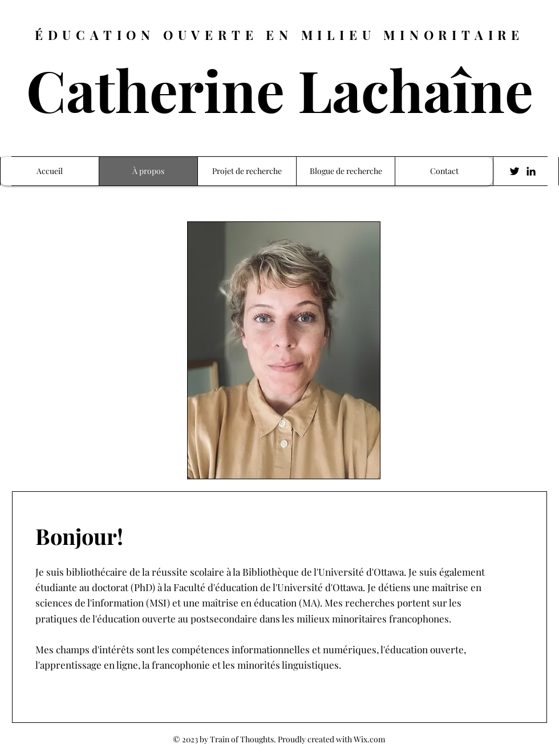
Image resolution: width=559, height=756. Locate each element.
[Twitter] (515, 171)
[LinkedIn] (531, 171)
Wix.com (369, 739)
